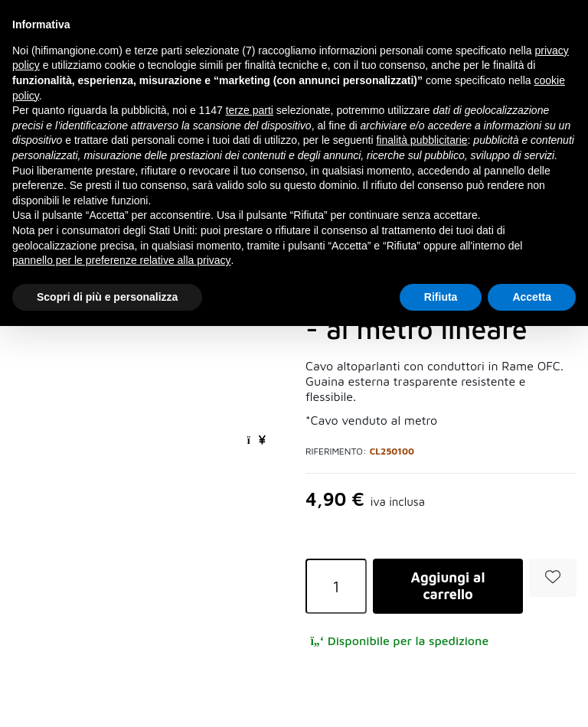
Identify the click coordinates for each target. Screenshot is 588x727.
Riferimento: (336, 451)
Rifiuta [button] (441, 297)
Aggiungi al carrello (448, 586)
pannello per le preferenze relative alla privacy (122, 260)
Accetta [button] (532, 297)
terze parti (250, 110)
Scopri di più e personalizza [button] (107, 297)
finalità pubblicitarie (421, 140)
